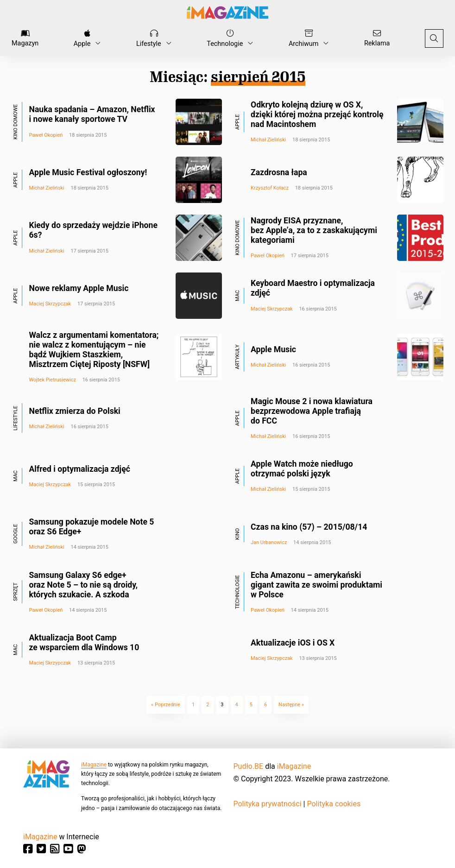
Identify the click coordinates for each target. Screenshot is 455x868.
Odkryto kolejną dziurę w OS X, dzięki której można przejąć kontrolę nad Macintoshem (317, 114)
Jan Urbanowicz (269, 542)
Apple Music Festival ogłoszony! (88, 172)
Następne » (291, 705)
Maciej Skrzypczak (50, 304)
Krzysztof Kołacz (270, 188)
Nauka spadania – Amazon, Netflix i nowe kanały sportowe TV (92, 114)
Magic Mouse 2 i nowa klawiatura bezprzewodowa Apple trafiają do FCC (312, 411)
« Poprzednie (166, 705)
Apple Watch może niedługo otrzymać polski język (302, 469)
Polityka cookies (334, 804)
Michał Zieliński (268, 140)
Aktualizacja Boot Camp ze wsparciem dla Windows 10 (84, 643)
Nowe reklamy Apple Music (79, 288)
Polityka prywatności (268, 804)
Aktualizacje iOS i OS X (293, 643)
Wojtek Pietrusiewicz (53, 380)
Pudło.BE (249, 766)
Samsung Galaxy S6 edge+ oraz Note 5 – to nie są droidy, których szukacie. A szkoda (84, 585)
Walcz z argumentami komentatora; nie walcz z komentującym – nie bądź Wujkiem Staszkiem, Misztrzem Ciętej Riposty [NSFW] (94, 350)
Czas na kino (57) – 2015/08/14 (309, 527)
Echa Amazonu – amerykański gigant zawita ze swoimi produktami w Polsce (316, 585)
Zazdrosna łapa (279, 172)
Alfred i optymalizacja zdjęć (80, 469)
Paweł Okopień (46, 135)
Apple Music (273, 349)
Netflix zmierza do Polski (75, 411)
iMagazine (94, 765)
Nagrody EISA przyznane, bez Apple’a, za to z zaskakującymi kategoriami (314, 230)
